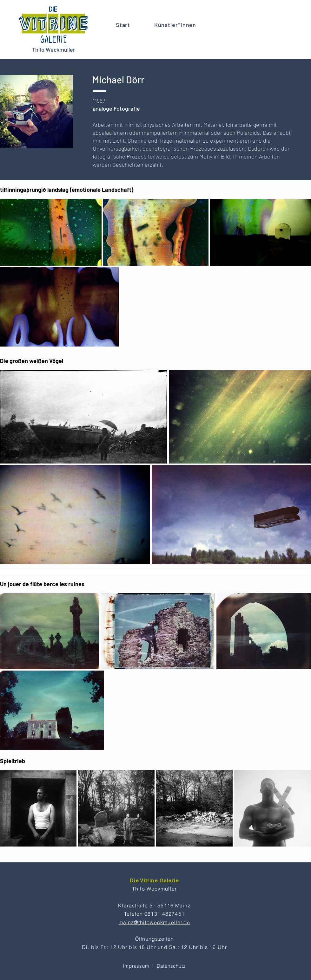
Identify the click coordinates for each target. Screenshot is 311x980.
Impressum (136, 966)
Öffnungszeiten (155, 939)
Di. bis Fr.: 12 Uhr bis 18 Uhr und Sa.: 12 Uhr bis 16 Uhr (154, 947)
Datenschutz (171, 966)
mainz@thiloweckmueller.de (155, 922)
